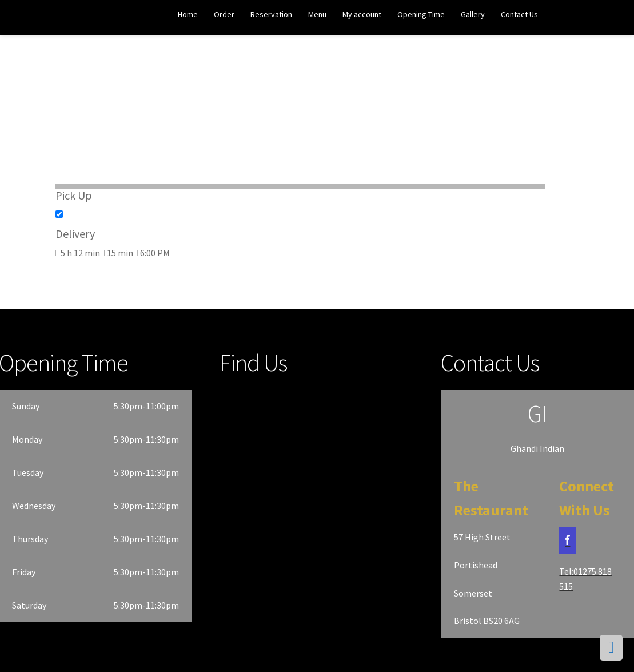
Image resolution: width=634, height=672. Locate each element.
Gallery (473, 14)
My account (362, 14)
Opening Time (421, 14)
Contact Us (519, 14)
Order (224, 14)
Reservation (271, 14)
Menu (317, 14)
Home (188, 14)
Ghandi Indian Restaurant (52, 18)
